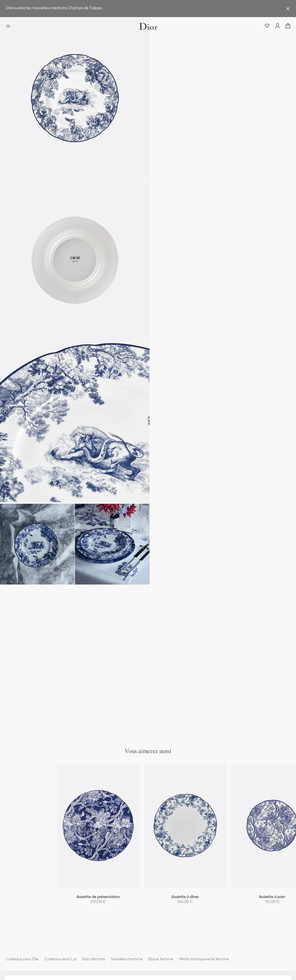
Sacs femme (94, 959)
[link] (142, 9)
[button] (75, 98)
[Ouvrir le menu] (10, 26)
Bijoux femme (161, 959)
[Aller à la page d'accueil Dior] (148, 26)
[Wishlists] (267, 26)
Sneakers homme (127, 959)
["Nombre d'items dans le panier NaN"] (288, 26)
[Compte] (277, 26)
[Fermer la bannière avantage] (288, 9)
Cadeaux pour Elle (22, 959)
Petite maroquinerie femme (204, 959)
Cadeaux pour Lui (60, 959)
